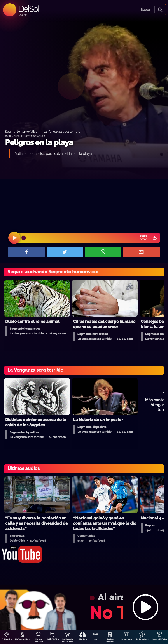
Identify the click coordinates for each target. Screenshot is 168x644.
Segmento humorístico (21, 131)
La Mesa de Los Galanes (67, 641)
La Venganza (127, 639)
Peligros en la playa (39, 142)
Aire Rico (83, 639)
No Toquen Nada (23, 639)
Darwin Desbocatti (38, 641)
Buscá (145, 10)
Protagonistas (142, 639)
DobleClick (7, 639)
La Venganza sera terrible (62, 131)
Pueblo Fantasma (110, 641)
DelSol (29, 9)
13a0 (96, 639)
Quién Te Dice (53, 639)
